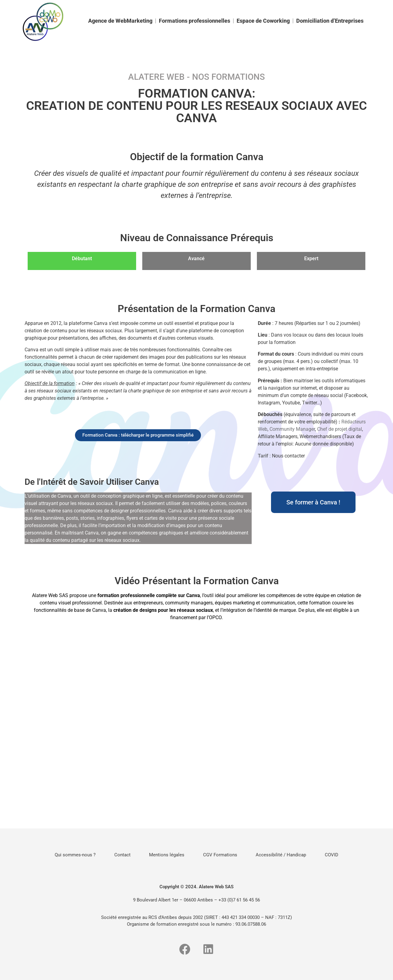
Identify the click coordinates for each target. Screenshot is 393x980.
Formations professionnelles (195, 21)
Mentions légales (165, 855)
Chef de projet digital (340, 429)
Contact (118, 855)
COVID (339, 855)
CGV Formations (222, 855)
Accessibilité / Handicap (285, 855)
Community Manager (292, 429)
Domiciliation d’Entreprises (330, 21)
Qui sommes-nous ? (68, 855)
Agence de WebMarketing (120, 21)
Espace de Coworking (263, 21)
